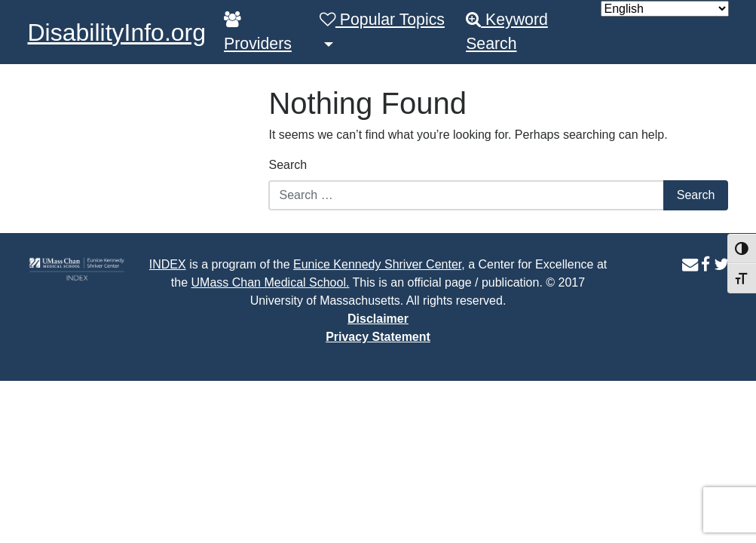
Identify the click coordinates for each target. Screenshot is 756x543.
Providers (258, 32)
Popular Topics (382, 20)
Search (288, 165)
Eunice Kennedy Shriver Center (377, 264)
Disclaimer (378, 319)
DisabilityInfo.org (117, 32)
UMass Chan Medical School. (271, 282)
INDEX (168, 264)
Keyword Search (507, 32)
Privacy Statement (378, 337)
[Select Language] (665, 9)
